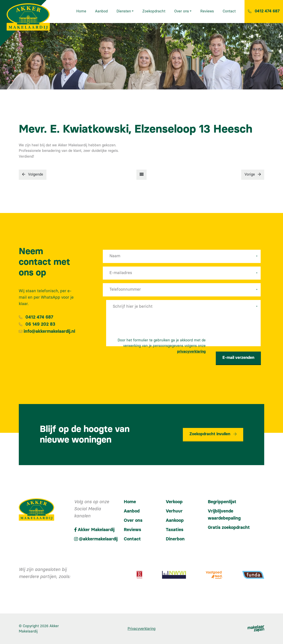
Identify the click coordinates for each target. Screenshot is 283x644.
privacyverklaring (191, 352)
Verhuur (174, 511)
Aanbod (132, 511)
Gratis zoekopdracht (229, 528)
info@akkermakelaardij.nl (49, 331)
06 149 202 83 (40, 324)
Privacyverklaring (141, 629)
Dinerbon (175, 539)
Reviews (132, 530)
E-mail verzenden (238, 358)
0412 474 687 (39, 317)
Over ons (133, 520)
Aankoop (175, 520)
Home (130, 502)
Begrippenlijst (222, 502)
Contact (132, 539)
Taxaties (175, 530)
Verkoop (174, 502)
